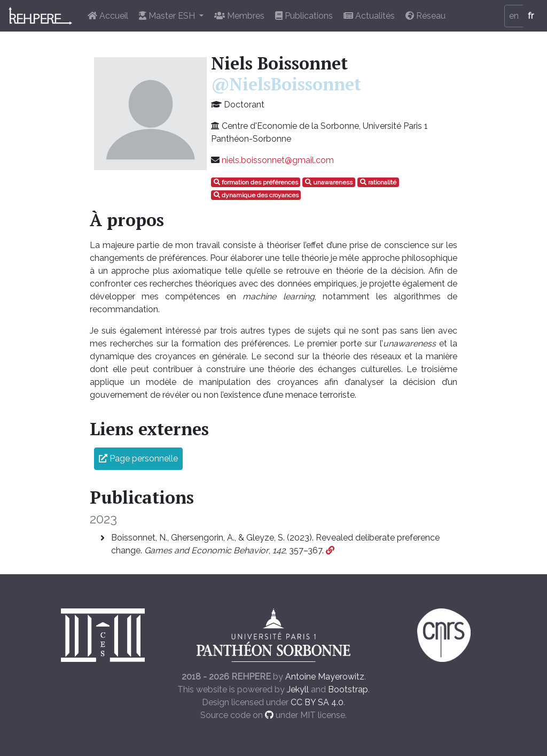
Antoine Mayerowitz (325, 677)
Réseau (425, 16)
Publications (304, 16)
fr (531, 16)
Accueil (108, 16)
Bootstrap (348, 689)
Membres (239, 16)
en (514, 16)
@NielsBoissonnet (286, 84)
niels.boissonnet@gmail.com (278, 160)
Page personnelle (138, 458)
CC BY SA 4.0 (317, 702)
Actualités (369, 16)
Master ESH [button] (168, 16)
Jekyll (298, 689)
